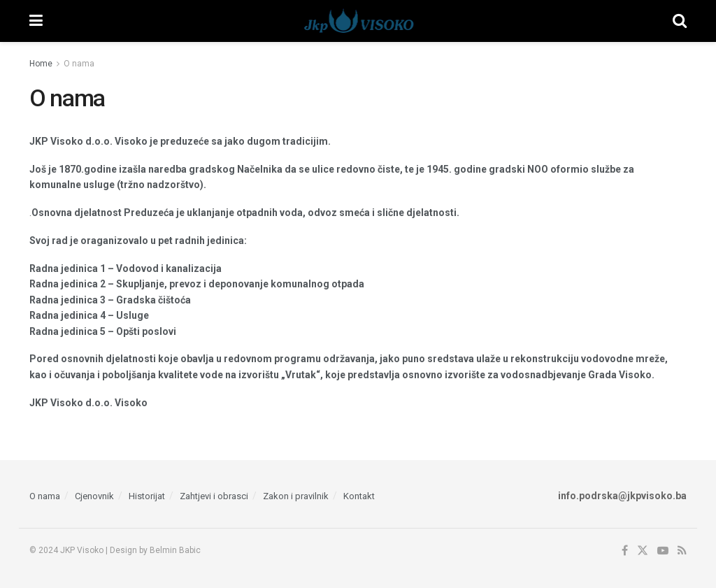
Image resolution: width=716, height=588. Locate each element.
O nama (79, 64)
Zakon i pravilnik (296, 496)
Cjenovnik (94, 496)
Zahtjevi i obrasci (214, 496)
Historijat (147, 496)
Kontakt (359, 496)
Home (41, 64)
